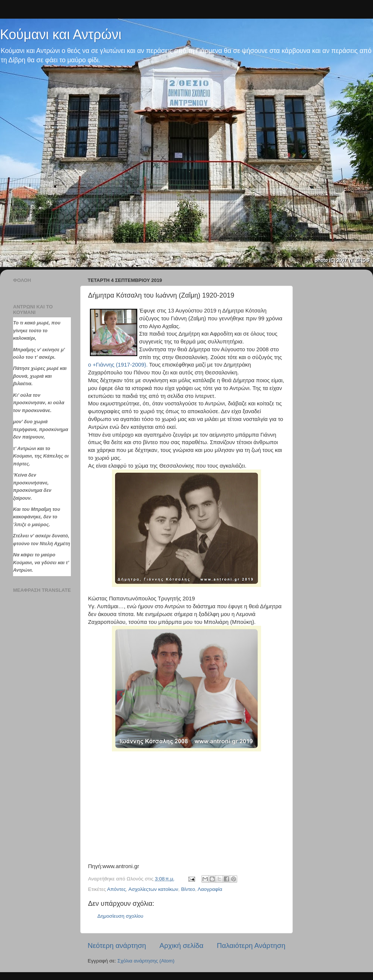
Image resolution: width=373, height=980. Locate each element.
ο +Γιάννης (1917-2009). (118, 365)
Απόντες (116, 889)
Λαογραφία (210, 889)
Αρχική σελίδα (182, 946)
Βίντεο (188, 889)
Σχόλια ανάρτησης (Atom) (146, 961)
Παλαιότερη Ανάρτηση (251, 946)
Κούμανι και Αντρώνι (61, 34)
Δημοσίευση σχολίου (120, 916)
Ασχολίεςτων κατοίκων (153, 889)
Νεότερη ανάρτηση (117, 946)
